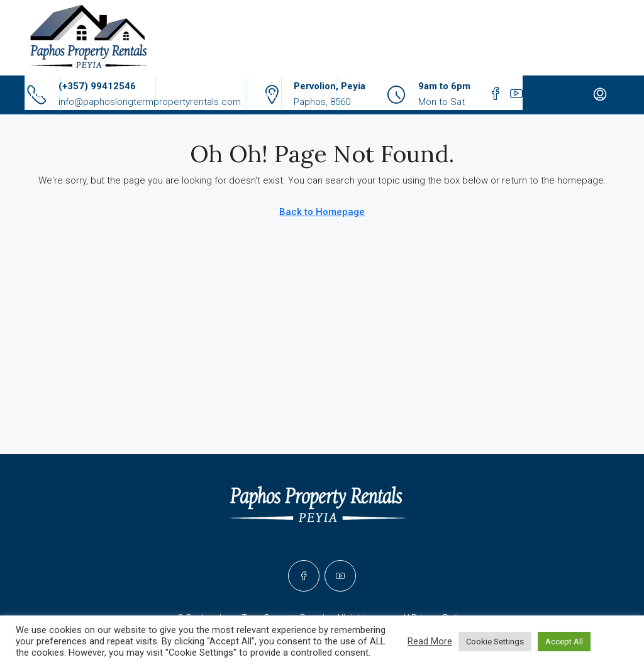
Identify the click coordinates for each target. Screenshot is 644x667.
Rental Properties (102, 95)
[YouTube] (340, 576)
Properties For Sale (201, 95)
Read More (430, 641)
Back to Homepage (322, 212)
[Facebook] (304, 576)
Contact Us (309, 95)
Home (43, 95)
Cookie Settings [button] (495, 642)
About (264, 95)
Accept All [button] (564, 642)
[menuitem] (600, 95)
